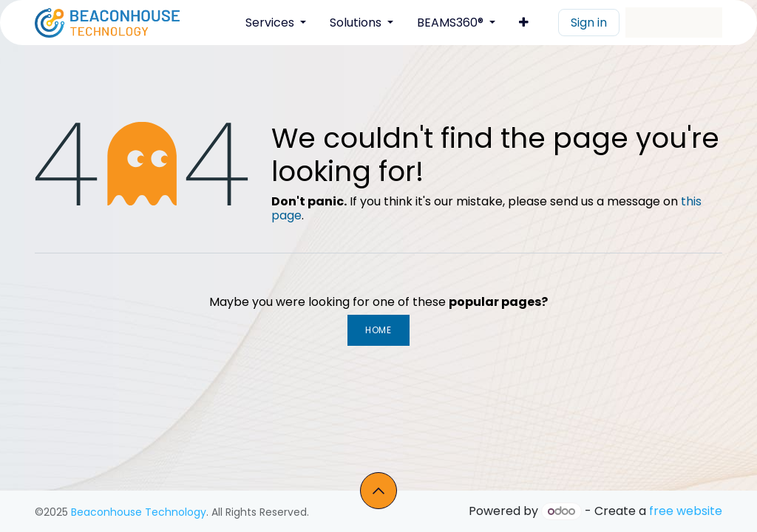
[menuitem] (276, 23)
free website (686, 511)
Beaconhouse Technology (139, 512)
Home (378, 330)
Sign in (589, 23)
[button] (378, 491)
